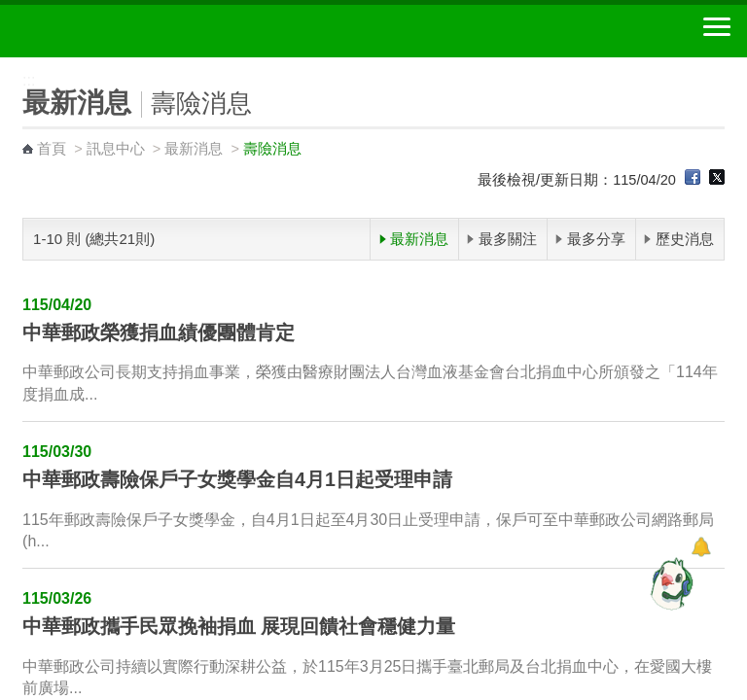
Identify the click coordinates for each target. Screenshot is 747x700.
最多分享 (596, 239)
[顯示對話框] (701, 547)
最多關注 (508, 239)
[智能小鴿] (669, 583)
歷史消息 (685, 239)
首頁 (52, 149)
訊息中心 (116, 149)
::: (6, 66)
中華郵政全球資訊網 (122, 31)
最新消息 (194, 149)
